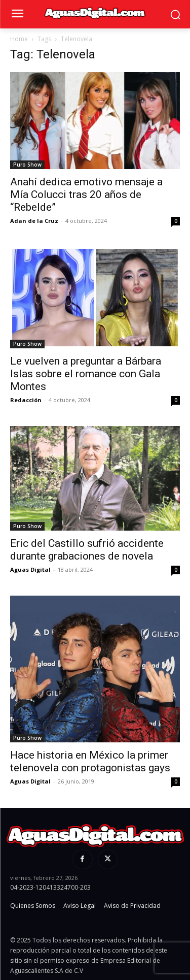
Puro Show (27, 165)
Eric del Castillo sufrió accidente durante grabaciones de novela (87, 550)
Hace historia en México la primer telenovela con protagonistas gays (90, 761)
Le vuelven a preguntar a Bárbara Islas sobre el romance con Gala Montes (86, 374)
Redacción (26, 400)
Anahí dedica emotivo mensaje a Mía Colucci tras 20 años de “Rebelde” (86, 194)
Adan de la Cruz (34, 221)
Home (19, 39)
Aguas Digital (30, 569)
